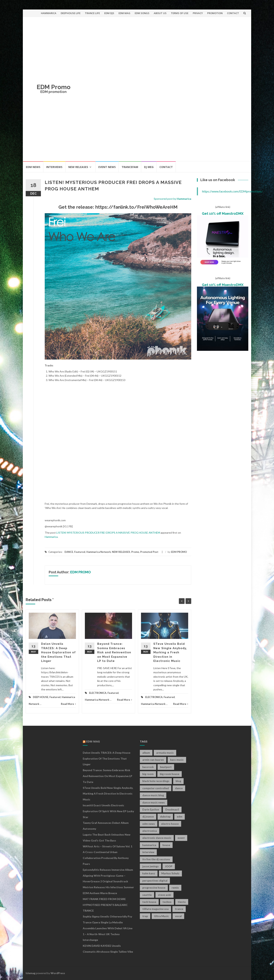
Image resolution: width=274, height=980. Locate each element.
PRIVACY (198, 13)
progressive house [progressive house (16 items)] (154, 888)
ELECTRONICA (98, 693)
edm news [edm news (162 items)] (149, 824)
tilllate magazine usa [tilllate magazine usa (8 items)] (155, 909)
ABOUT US (160, 13)
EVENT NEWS (107, 167)
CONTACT (233, 13)
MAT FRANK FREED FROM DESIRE (104, 899)
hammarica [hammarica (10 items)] (149, 845)
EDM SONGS (142, 13)
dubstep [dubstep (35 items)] (165, 816)
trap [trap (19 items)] (145, 916)
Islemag (31, 973)
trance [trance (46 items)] (179, 909)
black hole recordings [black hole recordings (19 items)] (156, 781)
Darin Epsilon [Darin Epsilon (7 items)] (151, 809)
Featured (80, 552)
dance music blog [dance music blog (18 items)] (153, 795)
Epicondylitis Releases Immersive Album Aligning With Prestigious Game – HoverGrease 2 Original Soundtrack (108, 876)
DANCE (69, 552)
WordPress (58, 973)
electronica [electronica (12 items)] (150, 831)
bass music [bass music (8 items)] (177, 760)
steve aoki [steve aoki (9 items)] (164, 895)
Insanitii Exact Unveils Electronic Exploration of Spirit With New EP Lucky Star (108, 811)
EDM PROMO (179, 552)
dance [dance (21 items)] (179, 788)
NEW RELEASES (78, 167)
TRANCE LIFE (92, 13)
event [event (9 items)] (181, 838)
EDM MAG (124, 13)
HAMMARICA (49, 13)
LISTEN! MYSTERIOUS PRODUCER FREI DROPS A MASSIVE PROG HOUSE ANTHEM (108, 533)
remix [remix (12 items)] (175, 888)
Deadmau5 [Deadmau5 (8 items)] (172, 809)
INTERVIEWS (54, 167)
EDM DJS (109, 13)
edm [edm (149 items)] (180, 816)
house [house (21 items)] (166, 845)
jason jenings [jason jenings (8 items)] (151, 866)
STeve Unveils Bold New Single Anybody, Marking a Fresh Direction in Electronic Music (170, 652)
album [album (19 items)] (146, 753)
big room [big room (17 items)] (148, 774)
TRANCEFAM (130, 167)
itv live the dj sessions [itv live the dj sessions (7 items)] (156, 859)
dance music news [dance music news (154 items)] (154, 802)
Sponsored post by (165, 199)
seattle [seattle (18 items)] (147, 895)
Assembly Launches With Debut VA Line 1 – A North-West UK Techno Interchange (108, 934)
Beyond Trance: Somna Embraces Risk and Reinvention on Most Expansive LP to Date (114, 652)
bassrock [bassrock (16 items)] (148, 767)
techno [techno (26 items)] (167, 902)
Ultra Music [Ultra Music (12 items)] (161, 916)
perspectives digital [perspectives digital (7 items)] (155, 881)
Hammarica (184, 199)
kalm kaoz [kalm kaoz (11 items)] (149, 873)
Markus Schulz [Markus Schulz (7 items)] (170, 873)
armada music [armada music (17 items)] (165, 753)
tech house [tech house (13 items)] (149, 902)
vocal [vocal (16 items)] (178, 916)
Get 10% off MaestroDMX (223, 214)
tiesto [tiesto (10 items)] (182, 902)
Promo (135, 552)
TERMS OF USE (180, 13)
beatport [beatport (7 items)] (166, 767)
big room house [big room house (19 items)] (170, 774)
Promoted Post (149, 552)
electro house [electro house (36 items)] (170, 824)
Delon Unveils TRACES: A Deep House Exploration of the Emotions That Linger (58, 652)
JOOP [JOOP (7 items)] (169, 866)
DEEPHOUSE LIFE (71, 13)
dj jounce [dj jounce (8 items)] (148, 816)
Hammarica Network (99, 552)
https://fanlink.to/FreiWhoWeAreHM (136, 207)
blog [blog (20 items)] (178, 781)
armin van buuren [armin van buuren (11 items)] (153, 760)
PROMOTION (215, 13)
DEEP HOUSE (41, 697)
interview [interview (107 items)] (148, 852)
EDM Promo (54, 87)
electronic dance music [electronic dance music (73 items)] (157, 838)
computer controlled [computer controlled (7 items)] (156, 788)
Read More (68, 704)
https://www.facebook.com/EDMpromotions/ (232, 191)
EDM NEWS (33, 167)
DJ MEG (149, 167)
